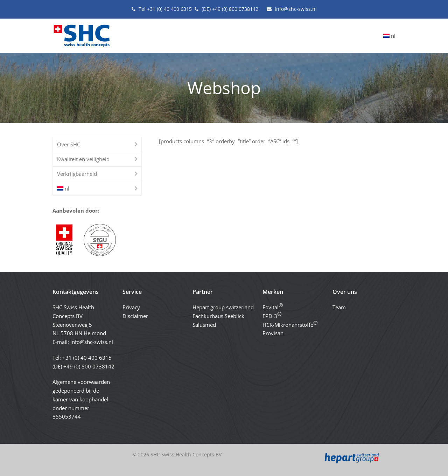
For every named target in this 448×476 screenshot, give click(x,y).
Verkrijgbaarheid (77, 174)
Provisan (273, 333)
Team (339, 307)
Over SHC (69, 144)
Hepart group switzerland (223, 307)
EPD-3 (272, 315)
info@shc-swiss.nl (92, 342)
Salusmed (204, 325)
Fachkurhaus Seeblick (218, 316)
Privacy (131, 307)
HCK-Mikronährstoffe (290, 324)
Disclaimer (135, 316)
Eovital (273, 306)
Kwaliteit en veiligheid (83, 159)
